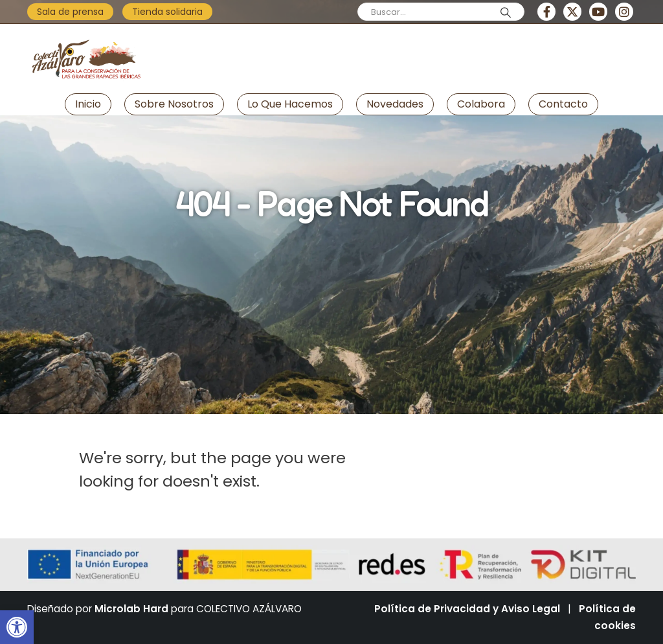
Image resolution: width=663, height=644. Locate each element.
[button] (17, 627)
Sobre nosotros (174, 104)
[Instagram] (624, 12)
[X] (572, 12)
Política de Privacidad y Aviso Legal (467, 609)
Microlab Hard (131, 609)
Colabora (481, 104)
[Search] (506, 12)
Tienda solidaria (167, 12)
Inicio (88, 104)
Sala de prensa (70, 12)
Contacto (563, 104)
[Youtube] (598, 12)
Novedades (395, 104)
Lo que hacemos (290, 104)
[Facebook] (546, 12)
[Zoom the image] (85, 35)
